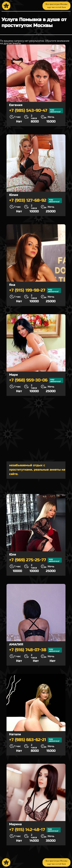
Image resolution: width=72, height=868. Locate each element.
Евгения (16, 105)
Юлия (14, 195)
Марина (15, 824)
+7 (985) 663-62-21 (35, 740)
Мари (13, 375)
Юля (13, 555)
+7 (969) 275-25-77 (35, 560)
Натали (15, 734)
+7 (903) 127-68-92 (36, 201)
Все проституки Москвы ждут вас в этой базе (56, 6)
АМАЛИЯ (16, 644)
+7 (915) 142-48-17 (35, 830)
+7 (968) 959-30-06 (36, 380)
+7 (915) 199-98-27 (35, 290)
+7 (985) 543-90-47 (36, 111)
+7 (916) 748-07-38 (36, 650)
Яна (12, 285)
